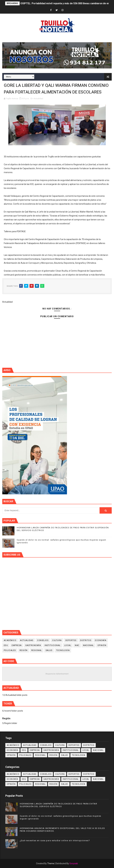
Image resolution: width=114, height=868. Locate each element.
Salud (49, 650)
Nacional (88, 645)
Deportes (71, 640)
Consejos (43, 640)
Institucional (53, 645)
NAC (77, 645)
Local (68, 645)
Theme (51, 863)
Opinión (102, 645)
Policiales (10, 650)
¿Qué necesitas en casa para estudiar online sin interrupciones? (55, 841)
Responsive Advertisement (57, 674)
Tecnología (63, 650)
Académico (10, 640)
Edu (6, 645)
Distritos (86, 640)
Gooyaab (74, 863)
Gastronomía (33, 645)
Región (24, 650)
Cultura (57, 640)
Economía (101, 640)
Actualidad (38, 99)
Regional (37, 650)
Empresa (17, 645)
